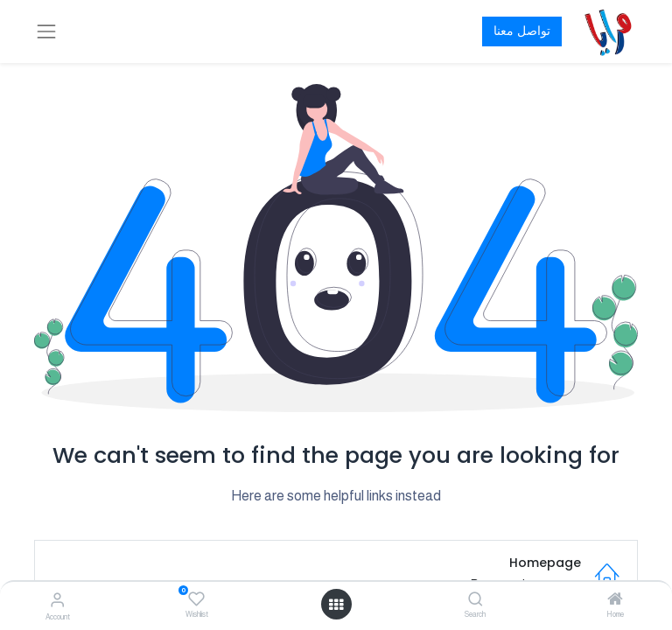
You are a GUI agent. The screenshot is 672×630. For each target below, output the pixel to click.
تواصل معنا (522, 31)
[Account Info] (57, 600)
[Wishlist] (196, 599)
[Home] (615, 600)
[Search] (476, 600)
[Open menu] (336, 605)
